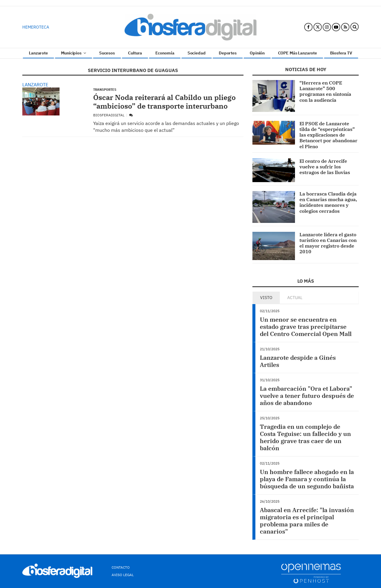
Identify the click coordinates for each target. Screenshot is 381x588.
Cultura (135, 53)
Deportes (228, 53)
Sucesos (107, 53)
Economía (165, 53)
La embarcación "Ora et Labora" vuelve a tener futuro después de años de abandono (307, 396)
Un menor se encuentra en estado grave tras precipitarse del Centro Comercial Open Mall (306, 327)
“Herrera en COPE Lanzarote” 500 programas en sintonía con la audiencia (325, 91)
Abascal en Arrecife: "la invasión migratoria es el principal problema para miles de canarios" (307, 521)
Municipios (73, 53)
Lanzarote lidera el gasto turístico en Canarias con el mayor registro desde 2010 (328, 243)
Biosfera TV (341, 53)
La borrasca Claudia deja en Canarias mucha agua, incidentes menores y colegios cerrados (328, 202)
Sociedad (197, 53)
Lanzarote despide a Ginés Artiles (298, 361)
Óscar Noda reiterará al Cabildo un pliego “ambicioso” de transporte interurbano (164, 102)
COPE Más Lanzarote (298, 53)
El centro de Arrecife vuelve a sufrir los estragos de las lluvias (325, 167)
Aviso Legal (123, 575)
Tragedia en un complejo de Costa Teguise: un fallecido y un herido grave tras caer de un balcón (305, 437)
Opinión (257, 53)
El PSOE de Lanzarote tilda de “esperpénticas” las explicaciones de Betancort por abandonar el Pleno (328, 135)
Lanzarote (38, 53)
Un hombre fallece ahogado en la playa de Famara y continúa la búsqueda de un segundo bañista (307, 479)
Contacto (121, 567)
